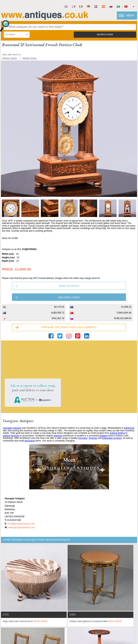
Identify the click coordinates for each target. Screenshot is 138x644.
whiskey (103, 436)
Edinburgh (129, 428)
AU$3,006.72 (57, 313)
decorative (30, 441)
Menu (130, 15)
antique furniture (11, 436)
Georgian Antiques (12, 428)
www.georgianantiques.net (21, 527)
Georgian (83, 438)
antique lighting (117, 433)
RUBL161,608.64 (123, 318)
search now (105, 35)
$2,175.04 (59, 307)
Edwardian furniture (112, 438)
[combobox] (17, 35)
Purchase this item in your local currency (69, 327)
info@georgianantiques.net (21, 524)
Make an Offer (69, 286)
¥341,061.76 (58, 318)
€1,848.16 (126, 307)
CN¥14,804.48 (124, 313)
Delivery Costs (69, 297)
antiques (58, 436)
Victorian (93, 438)
